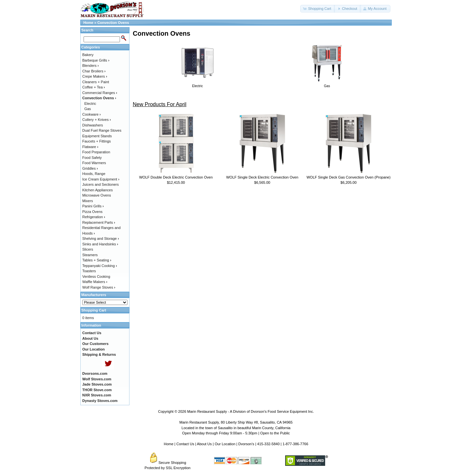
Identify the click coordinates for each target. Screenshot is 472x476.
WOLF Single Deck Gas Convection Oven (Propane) (348, 177)
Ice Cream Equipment (101, 179)
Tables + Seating (97, 260)
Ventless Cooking (96, 276)
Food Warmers (94, 163)
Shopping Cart (94, 310)
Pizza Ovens (92, 212)
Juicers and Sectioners (100, 184)
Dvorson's (246, 444)
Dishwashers (93, 125)
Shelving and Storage (101, 238)
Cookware (91, 114)
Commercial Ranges (100, 93)
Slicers (88, 249)
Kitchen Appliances (98, 190)
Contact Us (185, 444)
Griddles (90, 168)
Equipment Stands (97, 136)
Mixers (88, 201)
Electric (90, 104)
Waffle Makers (95, 282)
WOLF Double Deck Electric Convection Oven (176, 177)
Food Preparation (96, 152)
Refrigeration (94, 217)
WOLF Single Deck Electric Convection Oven (262, 177)
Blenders (90, 66)
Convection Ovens (113, 23)
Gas (88, 109)
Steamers (90, 255)
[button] (318, 9)
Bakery (88, 55)
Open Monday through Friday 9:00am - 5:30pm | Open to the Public (236, 433)
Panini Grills (93, 206)
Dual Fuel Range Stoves (102, 130)
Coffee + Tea (94, 87)
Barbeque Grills (96, 60)
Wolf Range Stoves (99, 287)
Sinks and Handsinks (100, 244)
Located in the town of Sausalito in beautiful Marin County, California (236, 428)
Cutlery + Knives (97, 120)
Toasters (89, 271)
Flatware (90, 147)
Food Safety (92, 158)
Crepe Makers (95, 76)
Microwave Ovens (97, 195)
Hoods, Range (94, 174)
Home (88, 23)
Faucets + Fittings (97, 141)
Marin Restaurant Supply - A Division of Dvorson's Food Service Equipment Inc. (251, 411)
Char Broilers (94, 71)
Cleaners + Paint (96, 82)
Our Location (225, 444)
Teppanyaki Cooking (100, 266)
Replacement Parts (99, 222)
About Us (204, 444)
